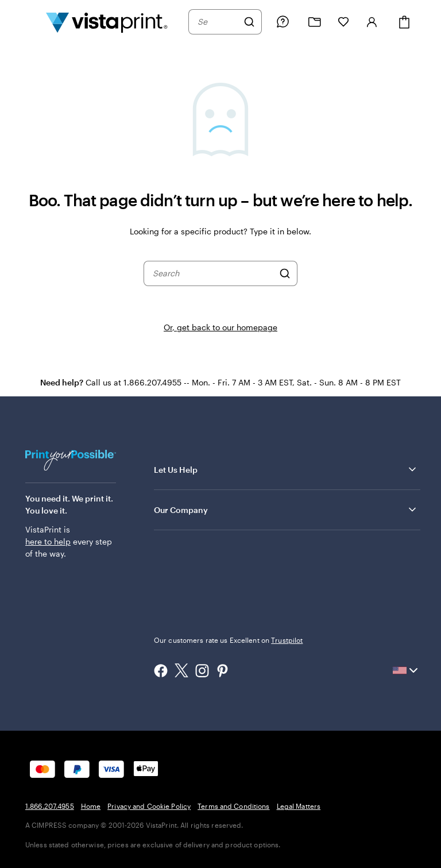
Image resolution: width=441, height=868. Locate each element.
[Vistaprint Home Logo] (107, 22)
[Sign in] (372, 22)
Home (91, 806)
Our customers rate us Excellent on (228, 640)
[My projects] (315, 22)
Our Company (286, 510)
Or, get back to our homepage (220, 327)
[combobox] (218, 22)
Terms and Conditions (233, 806)
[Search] (249, 22)
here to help (48, 541)
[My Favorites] (343, 22)
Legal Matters (299, 806)
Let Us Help (286, 469)
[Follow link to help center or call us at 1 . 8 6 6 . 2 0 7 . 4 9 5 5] (283, 22)
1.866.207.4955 (50, 806)
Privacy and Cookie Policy (149, 806)
